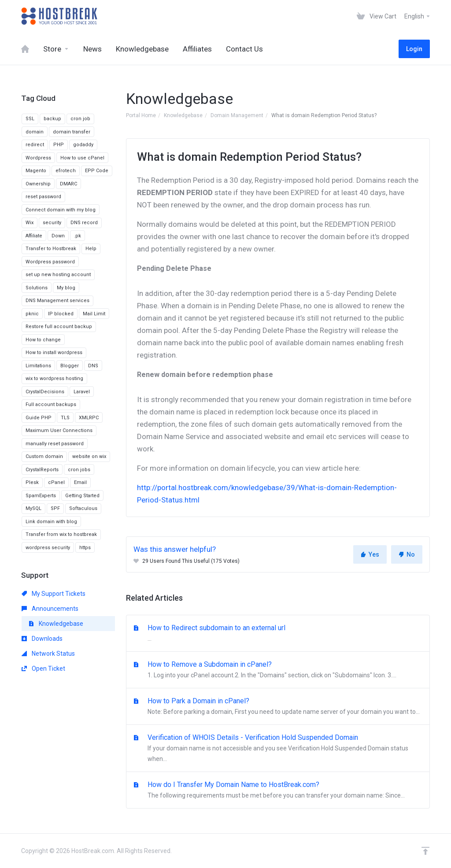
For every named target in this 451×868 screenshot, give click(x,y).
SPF (55, 508)
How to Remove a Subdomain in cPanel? (278, 670)
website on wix (89, 456)
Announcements (50, 609)
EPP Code (97, 171)
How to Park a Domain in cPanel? (278, 707)
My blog (66, 288)
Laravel (82, 392)
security (52, 223)
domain (35, 132)
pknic (32, 314)
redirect (35, 145)
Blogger (70, 366)
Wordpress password (50, 262)
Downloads (42, 639)
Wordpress (38, 158)
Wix (30, 223)
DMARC (68, 184)
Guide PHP (39, 418)
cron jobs (79, 470)
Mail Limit (94, 314)
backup (52, 119)
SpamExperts (41, 496)
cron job (80, 119)
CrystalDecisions (45, 392)
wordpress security (48, 548)
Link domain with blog (51, 522)
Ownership (38, 184)
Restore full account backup (59, 327)
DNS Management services (57, 301)
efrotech (66, 171)
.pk (78, 236)
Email (80, 482)
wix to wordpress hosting (54, 379)
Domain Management (237, 115)
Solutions (37, 288)
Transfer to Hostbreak (51, 249)
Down (58, 236)
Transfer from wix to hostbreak (61, 534)
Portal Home (141, 115)
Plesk (32, 482)
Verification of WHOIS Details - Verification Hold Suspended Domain (278, 749)
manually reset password (55, 444)
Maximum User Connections (59, 430)
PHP (59, 145)
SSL (30, 119)
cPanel (56, 482)
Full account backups (51, 404)
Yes (370, 554)
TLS (65, 418)
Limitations (38, 366)
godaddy (83, 145)
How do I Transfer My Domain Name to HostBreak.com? (278, 790)
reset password (43, 197)
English (418, 16)
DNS (93, 366)
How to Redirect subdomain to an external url (278, 634)
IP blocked (61, 314)
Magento (36, 171)
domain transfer (72, 132)
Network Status (48, 654)
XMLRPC (89, 418)
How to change (43, 340)
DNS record (84, 223)
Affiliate (34, 236)
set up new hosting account (58, 275)
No (407, 554)
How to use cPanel (82, 158)
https (85, 548)
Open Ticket (43, 669)
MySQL (33, 508)
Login (414, 49)
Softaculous (83, 508)
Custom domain (44, 456)
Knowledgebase (183, 115)
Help (91, 249)
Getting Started (82, 496)
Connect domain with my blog (61, 210)
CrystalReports (42, 470)
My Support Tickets (54, 594)
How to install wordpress (54, 353)
